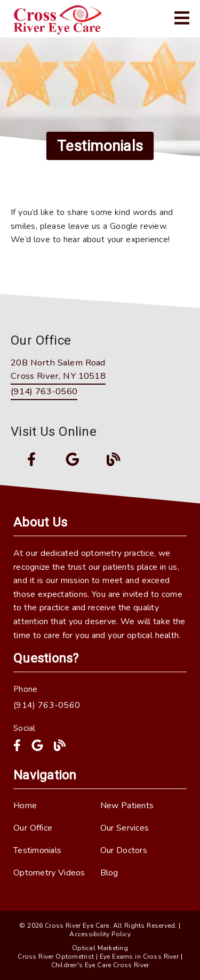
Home (25, 806)
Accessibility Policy (100, 934)
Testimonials (37, 850)
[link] (61, 19)
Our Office (33, 828)
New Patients (127, 806)
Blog (109, 873)
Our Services (125, 828)
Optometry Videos (49, 873)
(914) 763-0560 (44, 391)
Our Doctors (124, 850)
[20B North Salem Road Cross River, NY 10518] (58, 370)
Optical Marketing (100, 948)
